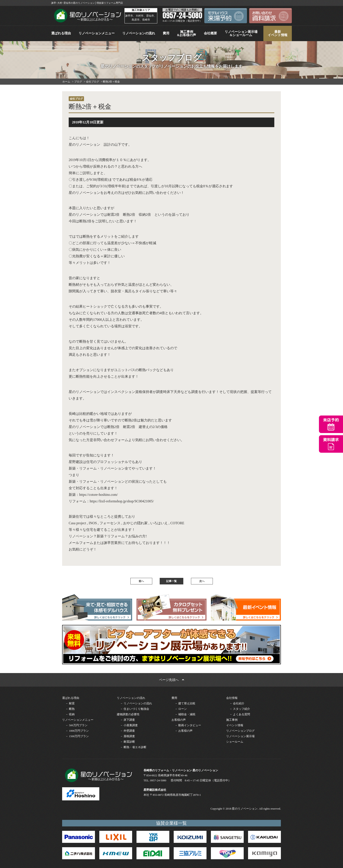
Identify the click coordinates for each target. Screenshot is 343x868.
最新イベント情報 (278, 33)
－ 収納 (70, 714)
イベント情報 (235, 725)
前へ (141, 581)
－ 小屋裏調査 (129, 725)
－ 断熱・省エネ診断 (133, 747)
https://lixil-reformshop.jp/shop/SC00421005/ (122, 501)
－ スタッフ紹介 (240, 709)
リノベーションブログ (240, 731)
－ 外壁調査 (128, 731)
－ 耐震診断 (128, 742)
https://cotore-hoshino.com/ (98, 495)
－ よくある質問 (240, 714)
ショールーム (235, 742)
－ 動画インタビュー (188, 725)
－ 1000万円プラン (77, 731)
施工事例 (232, 720)
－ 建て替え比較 (185, 703)
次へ (202, 581)
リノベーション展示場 (240, 736)
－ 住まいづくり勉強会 (135, 709)
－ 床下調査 (128, 720)
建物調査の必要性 (128, 714)
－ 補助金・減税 (185, 714)
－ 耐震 (70, 703)
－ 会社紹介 (237, 703)
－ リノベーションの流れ (136, 703)
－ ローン (181, 709)
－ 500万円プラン (76, 725)
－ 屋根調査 (128, 736)
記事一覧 (171, 581)
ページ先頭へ (171, 680)
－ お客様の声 (184, 731)
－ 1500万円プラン (77, 736)
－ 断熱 (70, 709)
